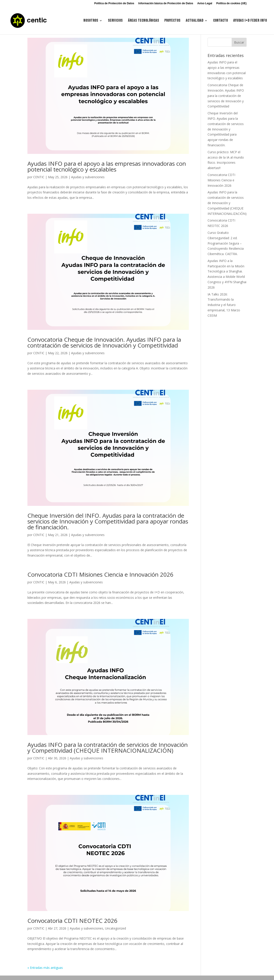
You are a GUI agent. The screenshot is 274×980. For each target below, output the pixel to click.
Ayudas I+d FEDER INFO (250, 21)
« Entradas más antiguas (45, 968)
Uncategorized (115, 928)
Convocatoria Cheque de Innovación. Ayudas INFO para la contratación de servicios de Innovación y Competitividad (104, 342)
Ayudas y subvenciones (88, 177)
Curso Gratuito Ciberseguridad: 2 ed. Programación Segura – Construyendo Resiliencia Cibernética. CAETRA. (226, 243)
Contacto (220, 21)
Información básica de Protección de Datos (166, 3)
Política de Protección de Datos (114, 3)
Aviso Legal (205, 3)
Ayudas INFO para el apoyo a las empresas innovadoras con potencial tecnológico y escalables (107, 166)
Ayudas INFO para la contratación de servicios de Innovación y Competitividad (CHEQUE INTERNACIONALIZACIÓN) (108, 748)
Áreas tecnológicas (143, 21)
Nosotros (91, 21)
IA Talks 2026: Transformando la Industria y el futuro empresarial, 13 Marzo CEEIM (224, 305)
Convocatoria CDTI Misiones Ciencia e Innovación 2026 (100, 574)
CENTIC (39, 177)
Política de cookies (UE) (231, 3)
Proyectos (172, 21)
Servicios (115, 21)
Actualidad (195, 21)
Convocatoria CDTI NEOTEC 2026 (72, 921)
